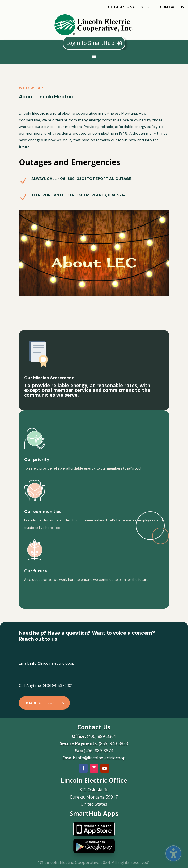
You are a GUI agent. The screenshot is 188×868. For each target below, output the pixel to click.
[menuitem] (130, 7)
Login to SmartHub (94, 43)
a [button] (94, 57)
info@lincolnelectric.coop (52, 663)
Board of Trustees (44, 703)
